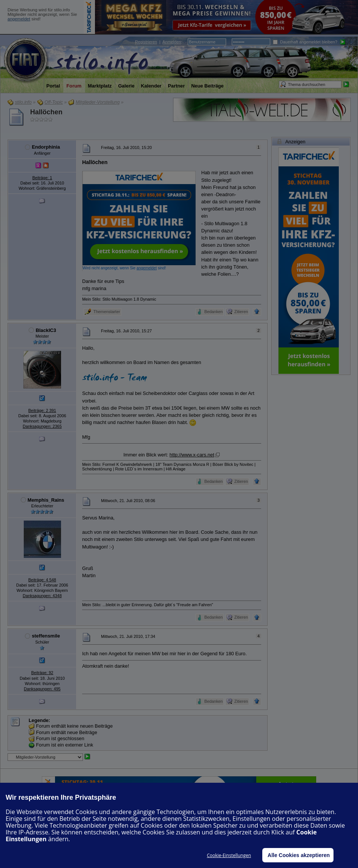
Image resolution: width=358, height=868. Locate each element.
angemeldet (19, 19)
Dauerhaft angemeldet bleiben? (305, 42)
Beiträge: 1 (42, 178)
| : (158, 42)
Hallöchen (46, 112)
